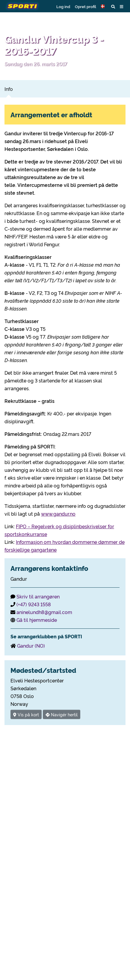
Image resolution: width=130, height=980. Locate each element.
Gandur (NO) (31, 646)
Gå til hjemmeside (37, 620)
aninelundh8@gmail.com (44, 612)
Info (9, 89)
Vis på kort (26, 714)
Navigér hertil (62, 714)
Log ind (63, 6)
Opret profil (86, 6)
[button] (104, 6)
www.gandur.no (58, 514)
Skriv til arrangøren (38, 596)
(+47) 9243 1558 (34, 604)
